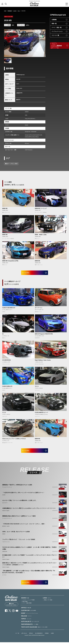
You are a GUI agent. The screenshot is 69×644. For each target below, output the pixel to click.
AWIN (4, 536)
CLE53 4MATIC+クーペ (41, 414)
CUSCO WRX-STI (7, 387)
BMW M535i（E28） (41, 235)
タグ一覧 (17, 636)
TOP (5, 11)
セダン (28, 25)
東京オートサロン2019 (11, 164)
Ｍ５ (19, 11)
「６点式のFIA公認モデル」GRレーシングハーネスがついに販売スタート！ (23, 495)
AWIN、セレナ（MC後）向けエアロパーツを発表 (16, 534)
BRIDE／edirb (6, 528)
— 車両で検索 (24, 605)
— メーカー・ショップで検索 (28, 603)
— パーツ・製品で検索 (26, 606)
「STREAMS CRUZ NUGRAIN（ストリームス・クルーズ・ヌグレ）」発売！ (24, 526)
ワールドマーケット (7, 489)
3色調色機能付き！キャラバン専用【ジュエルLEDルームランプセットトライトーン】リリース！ (29, 510)
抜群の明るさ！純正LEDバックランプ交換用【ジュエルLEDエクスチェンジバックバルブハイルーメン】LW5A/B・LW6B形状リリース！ (29, 566)
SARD (4, 497)
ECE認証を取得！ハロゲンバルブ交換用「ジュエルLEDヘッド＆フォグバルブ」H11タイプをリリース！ (30, 558)
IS (3, 335)
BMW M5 (5, 208)
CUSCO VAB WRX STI (9, 309)
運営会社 (31, 636)
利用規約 (47, 636)
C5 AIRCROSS (6, 361)
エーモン (4, 577)
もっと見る (28, 273)
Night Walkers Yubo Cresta (43, 361)
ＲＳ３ (37, 387)
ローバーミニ (39, 309)
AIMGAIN (5, 554)
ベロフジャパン (6, 544)
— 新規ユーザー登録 (47, 603)
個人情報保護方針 (39, 636)
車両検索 (10, 11)
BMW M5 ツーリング (41, 208)
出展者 (52, 636)
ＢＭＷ (15, 11)
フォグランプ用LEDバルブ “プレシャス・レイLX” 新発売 (19, 542)
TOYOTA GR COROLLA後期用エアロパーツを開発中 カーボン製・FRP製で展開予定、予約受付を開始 (29, 550)
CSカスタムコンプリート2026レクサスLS (14, 440)
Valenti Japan (6, 513)
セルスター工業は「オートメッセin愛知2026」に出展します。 (20, 502)
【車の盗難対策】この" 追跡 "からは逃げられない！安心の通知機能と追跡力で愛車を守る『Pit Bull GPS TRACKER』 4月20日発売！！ (29, 574)
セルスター (5, 505)
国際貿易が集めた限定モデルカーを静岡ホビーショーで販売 (19, 518)
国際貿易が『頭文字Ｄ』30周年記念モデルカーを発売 (17, 487)
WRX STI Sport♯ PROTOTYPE (44, 335)
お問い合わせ (24, 636)
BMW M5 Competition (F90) (10, 261)
